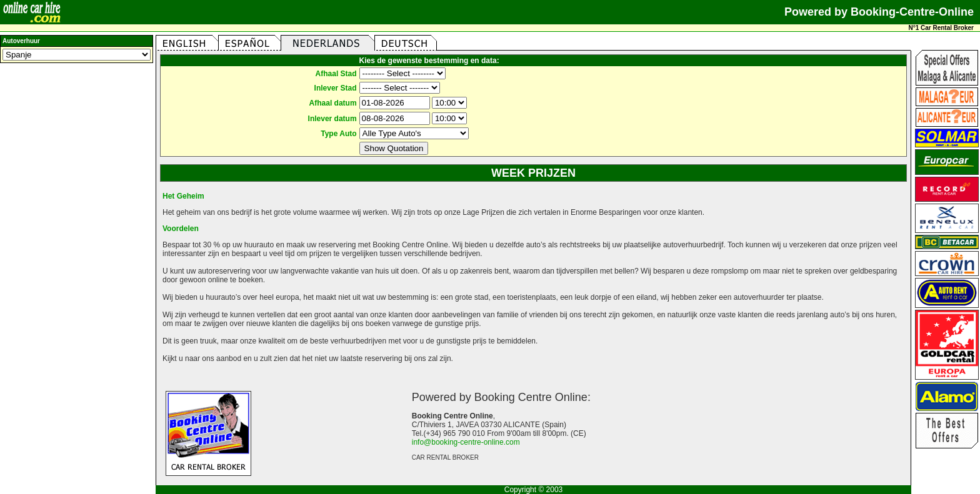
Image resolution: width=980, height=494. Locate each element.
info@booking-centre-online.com (466, 442)
